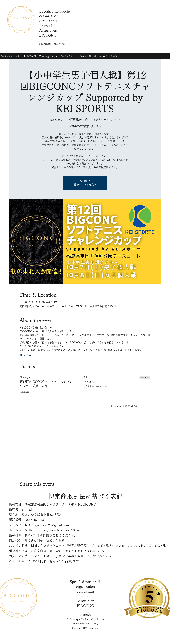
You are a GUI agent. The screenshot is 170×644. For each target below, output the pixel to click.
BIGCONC (85, 606)
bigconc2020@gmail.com (51, 525)
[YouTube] (142, 40)
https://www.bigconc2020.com (60, 530)
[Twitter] (137, 40)
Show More (26, 355)
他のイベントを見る (85, 184)
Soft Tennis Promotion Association (85, 596)
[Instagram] (132, 40)
